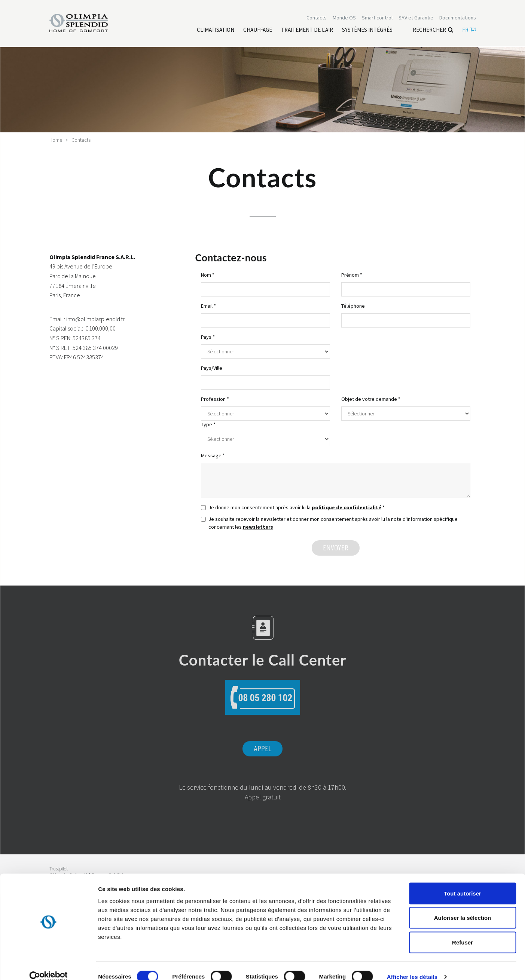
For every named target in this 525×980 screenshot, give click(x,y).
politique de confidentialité (347, 507)
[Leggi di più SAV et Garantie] (416, 18)
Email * (208, 305)
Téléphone (353, 305)
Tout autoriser (463, 882)
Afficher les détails (412, 965)
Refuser (463, 931)
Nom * (208, 274)
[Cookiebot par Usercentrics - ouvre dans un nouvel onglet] (48, 965)
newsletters (258, 526)
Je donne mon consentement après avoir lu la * (293, 507)
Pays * (208, 337)
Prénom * (352, 274)
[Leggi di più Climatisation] (216, 30)
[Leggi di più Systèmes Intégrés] (367, 30)
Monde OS (344, 18)
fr (469, 30)
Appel (262, 749)
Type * (208, 424)
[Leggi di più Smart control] (377, 18)
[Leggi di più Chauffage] (258, 30)
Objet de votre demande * (371, 399)
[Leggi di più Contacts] (317, 18)
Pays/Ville (212, 368)
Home (56, 140)
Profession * (215, 399)
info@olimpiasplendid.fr (95, 319)
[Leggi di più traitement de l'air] (307, 30)
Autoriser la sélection (463, 907)
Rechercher (433, 30)
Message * (213, 455)
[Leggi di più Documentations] (458, 18)
